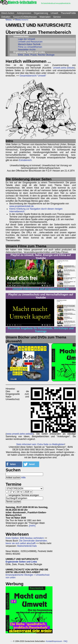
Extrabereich (25, 160)
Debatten (6, 17)
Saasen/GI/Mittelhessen (25, 17)
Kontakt (49, 641)
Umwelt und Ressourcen (30, 42)
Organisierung (41, 13)
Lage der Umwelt (27, 39)
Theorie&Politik (68, 13)
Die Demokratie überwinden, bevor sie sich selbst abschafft (27, 542)
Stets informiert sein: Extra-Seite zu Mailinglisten (40, 444)
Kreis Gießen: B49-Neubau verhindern (25, 538)
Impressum (57, 641)
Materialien (45, 17)
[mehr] (32, 526)
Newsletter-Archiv (27, 50)
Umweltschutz (22, 20)
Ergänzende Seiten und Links (21, 562)
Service (57, 17)
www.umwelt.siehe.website (20, 434)
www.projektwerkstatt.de (21, 206)
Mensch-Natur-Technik (29, 44)
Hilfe (23, 478)
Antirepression (24, 13)
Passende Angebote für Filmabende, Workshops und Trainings (41, 330)
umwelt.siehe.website (64, 68)
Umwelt (54, 13)
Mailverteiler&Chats (27, 546)
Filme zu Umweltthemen (30, 47)
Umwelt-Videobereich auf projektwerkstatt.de (41, 289)
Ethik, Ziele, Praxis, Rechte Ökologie (36, 55)
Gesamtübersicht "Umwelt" (33, 76)
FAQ (65, 641)
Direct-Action (8, 13)
